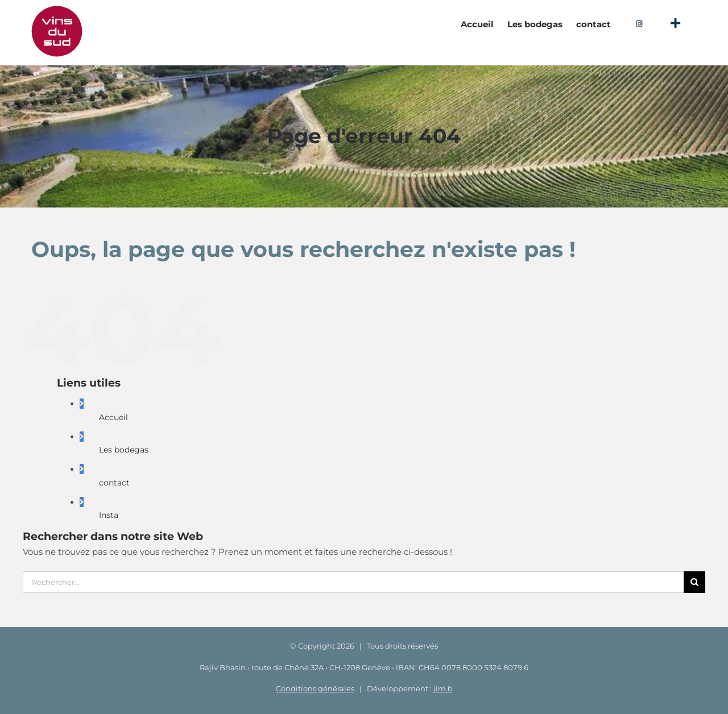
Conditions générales (315, 688)
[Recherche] (694, 582)
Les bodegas (124, 450)
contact (114, 483)
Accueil (113, 417)
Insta (109, 515)
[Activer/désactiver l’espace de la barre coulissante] (675, 24)
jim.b (443, 688)
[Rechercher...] (353, 582)
